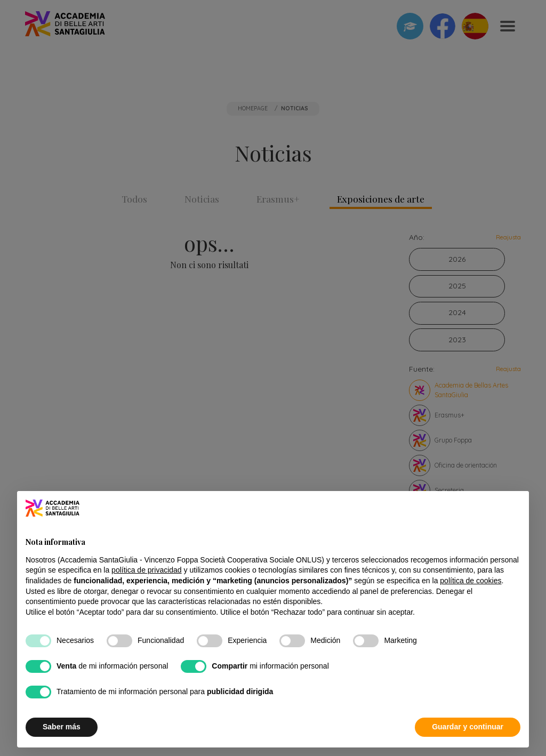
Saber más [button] (62, 727)
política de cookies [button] (471, 581)
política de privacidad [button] (147, 570)
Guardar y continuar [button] (468, 727)
